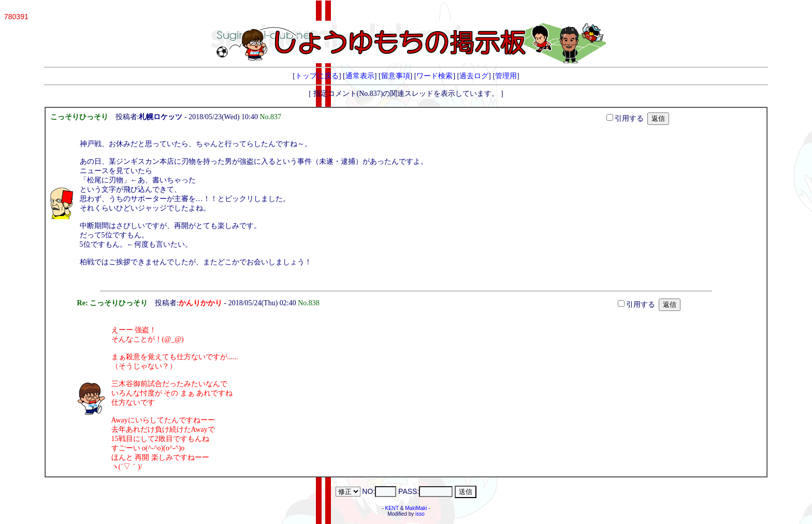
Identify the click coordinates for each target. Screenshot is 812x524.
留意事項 (396, 76)
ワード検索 (434, 76)
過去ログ (474, 76)
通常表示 (360, 76)
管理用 (506, 76)
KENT (392, 508)
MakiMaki (416, 508)
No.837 (272, 117)
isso (420, 514)
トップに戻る (317, 76)
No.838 (310, 303)
